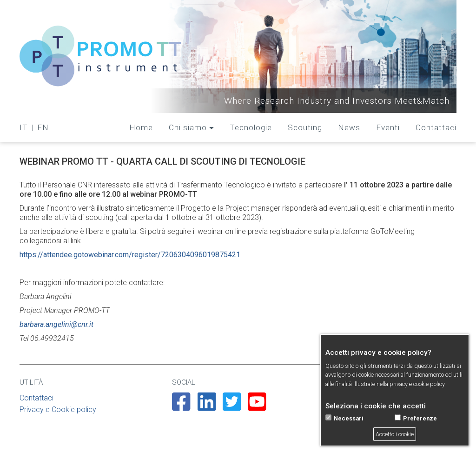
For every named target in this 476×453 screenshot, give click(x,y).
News (349, 127)
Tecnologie (251, 127)
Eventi (388, 127)
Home (141, 127)
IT (24, 127)
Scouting (305, 127)
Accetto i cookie (395, 434)
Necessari (349, 418)
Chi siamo (188, 127)
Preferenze (420, 418)
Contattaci (436, 127)
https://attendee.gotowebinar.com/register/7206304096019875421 (130, 255)
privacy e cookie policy (417, 384)
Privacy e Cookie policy (58, 410)
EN (43, 127)
